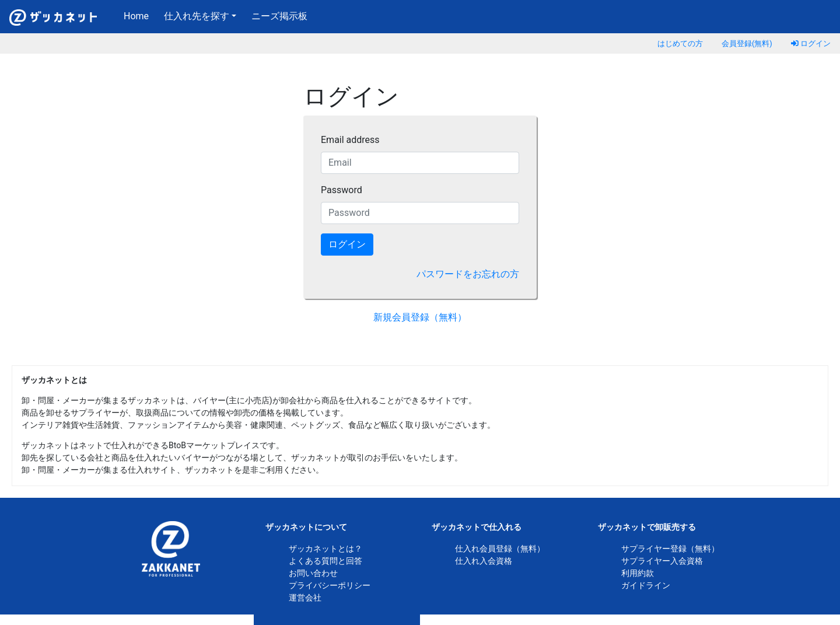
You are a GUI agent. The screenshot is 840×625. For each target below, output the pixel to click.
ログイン (811, 43)
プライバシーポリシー (330, 585)
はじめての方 (680, 43)
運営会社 (305, 598)
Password (342, 190)
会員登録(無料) (747, 43)
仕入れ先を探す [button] (197, 16)
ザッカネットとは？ (325, 549)
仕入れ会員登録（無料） (500, 549)
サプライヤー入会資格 (662, 561)
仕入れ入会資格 (484, 561)
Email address (350, 140)
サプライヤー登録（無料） (670, 549)
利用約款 (638, 573)
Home (139, 15)
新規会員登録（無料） (420, 317)
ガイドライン (646, 585)
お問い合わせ (313, 573)
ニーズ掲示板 (279, 16)
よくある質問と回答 (325, 561)
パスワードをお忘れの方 (468, 274)
